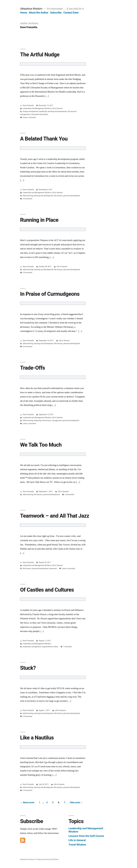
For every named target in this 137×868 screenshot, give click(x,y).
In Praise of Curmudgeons (50, 294)
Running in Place (39, 220)
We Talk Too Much (41, 445)
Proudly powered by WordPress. (47, 859)
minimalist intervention (39, 114)
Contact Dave (71, 13)
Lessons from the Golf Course (86, 836)
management (25, 114)
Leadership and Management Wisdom (37, 108)
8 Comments (27, 347)
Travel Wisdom (77, 845)
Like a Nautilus (37, 738)
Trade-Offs (33, 368)
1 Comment (67, 647)
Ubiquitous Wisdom (31, 9)
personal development (72, 196)
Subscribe (56, 13)
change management (31, 111)
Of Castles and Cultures (47, 590)
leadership (43, 111)
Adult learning (28, 196)
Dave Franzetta (28, 105)
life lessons (72, 111)
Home (24, 13)
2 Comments (27, 273)
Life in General (57, 108)
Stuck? (28, 668)
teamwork (53, 568)
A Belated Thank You (44, 139)
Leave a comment (29, 117)
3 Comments (27, 199)
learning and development (58, 111)
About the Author (39, 13)
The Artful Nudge (40, 55)
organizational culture (50, 647)
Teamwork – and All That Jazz (55, 516)
